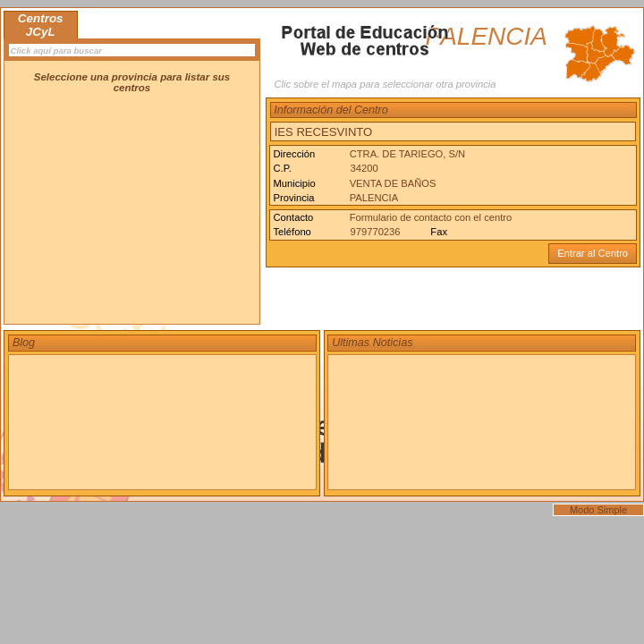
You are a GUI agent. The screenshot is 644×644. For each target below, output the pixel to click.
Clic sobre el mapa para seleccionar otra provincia (385, 84)
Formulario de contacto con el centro (431, 217)
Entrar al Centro (593, 253)
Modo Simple (598, 510)
